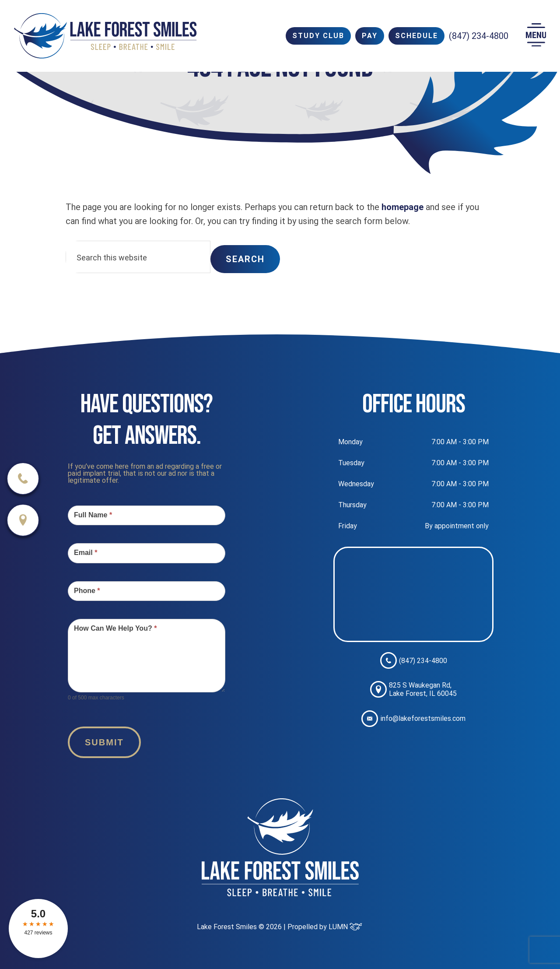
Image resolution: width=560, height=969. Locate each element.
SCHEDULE (416, 36)
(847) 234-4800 (479, 36)
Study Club (318, 36)
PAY (370, 36)
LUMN (346, 927)
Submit (104, 742)
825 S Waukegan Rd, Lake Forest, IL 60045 (413, 689)
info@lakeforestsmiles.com (413, 719)
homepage (402, 207)
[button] (536, 36)
